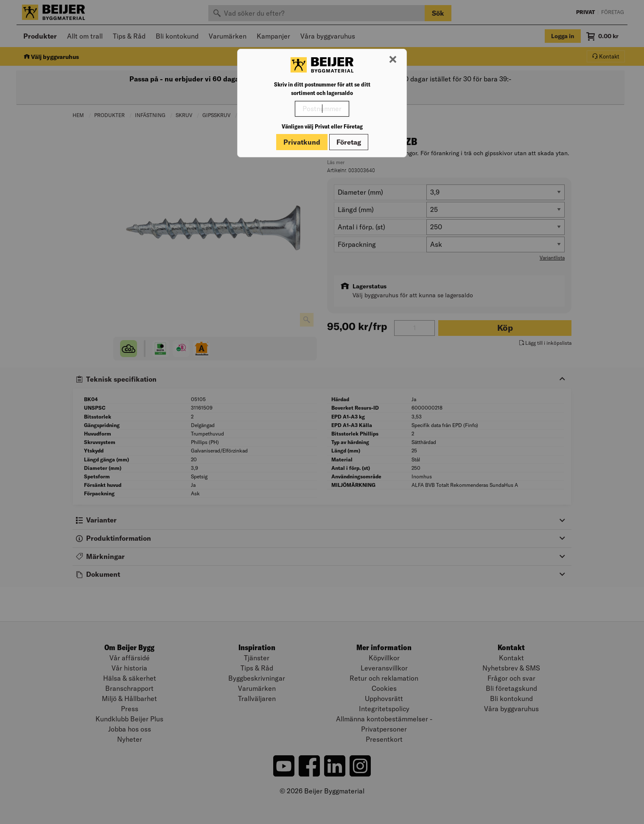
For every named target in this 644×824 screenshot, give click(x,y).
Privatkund (302, 142)
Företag (349, 142)
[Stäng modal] (393, 60)
